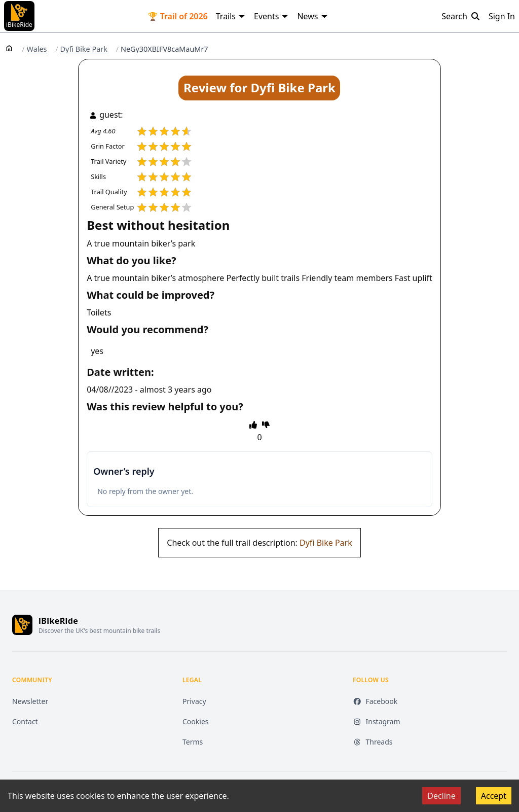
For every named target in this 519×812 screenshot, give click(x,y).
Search (461, 16)
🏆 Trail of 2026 (178, 16)
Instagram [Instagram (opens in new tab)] (377, 721)
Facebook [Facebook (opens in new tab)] (375, 701)
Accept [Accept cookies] (494, 796)
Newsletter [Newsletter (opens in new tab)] (30, 701)
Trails (231, 16)
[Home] (9, 48)
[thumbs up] (253, 425)
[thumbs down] (266, 425)
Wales (37, 49)
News (312, 16)
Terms (193, 742)
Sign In (502, 16)
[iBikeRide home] (22, 625)
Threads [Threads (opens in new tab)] (373, 742)
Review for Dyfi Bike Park (259, 87)
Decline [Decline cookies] (441, 796)
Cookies (195, 721)
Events (271, 16)
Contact (25, 721)
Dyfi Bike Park (84, 49)
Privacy (194, 701)
